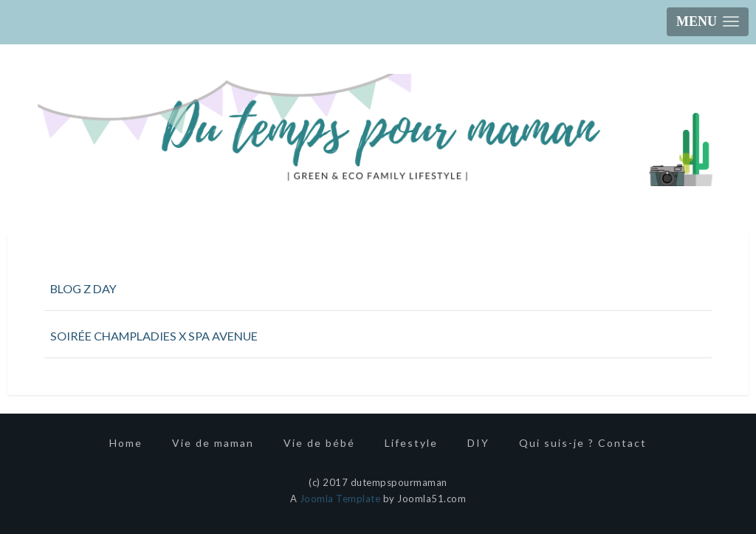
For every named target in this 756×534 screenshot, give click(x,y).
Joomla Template (340, 499)
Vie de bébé (319, 443)
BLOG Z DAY (83, 288)
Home (126, 443)
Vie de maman (213, 443)
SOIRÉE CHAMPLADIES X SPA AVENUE (154, 336)
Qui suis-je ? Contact (583, 443)
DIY (478, 443)
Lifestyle (411, 443)
